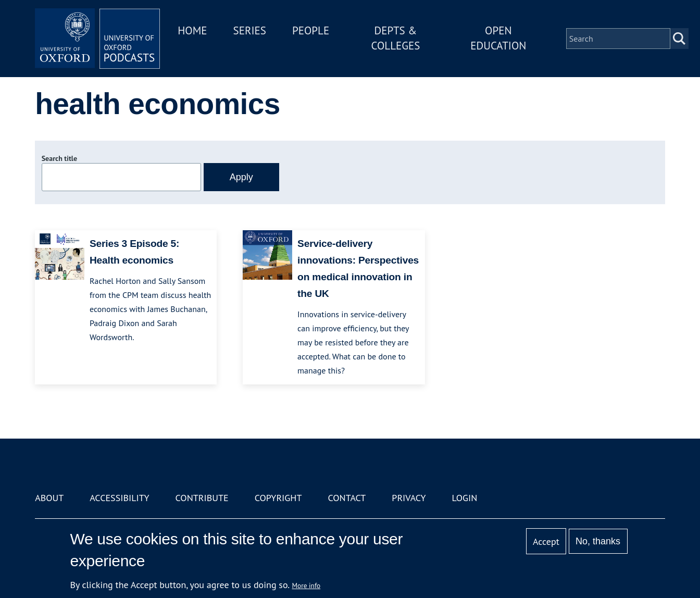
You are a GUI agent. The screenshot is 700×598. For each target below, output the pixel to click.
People (311, 30)
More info (307, 585)
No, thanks (598, 541)
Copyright (278, 498)
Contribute (202, 498)
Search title (59, 158)
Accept (546, 541)
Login (465, 498)
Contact (347, 498)
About (49, 498)
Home (192, 30)
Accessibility (119, 498)
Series (250, 30)
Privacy (409, 498)
